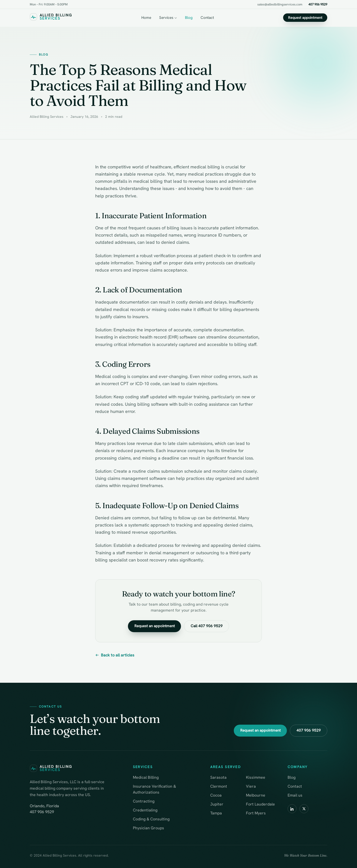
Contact (207, 18)
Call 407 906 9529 (207, 626)
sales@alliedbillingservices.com (280, 4)
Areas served (226, 767)
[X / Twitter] (304, 809)
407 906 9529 (318, 4)
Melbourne (256, 795)
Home (146, 18)
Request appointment (305, 18)
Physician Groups (149, 828)
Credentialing (145, 810)
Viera (251, 786)
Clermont (219, 786)
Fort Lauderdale (260, 804)
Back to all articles (115, 655)
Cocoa (216, 795)
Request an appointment (154, 626)
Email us (295, 795)
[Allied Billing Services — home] (51, 18)
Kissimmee (256, 777)
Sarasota (218, 777)
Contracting (144, 801)
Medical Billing (146, 777)
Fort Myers (256, 813)
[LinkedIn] (292, 809)
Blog (189, 18)
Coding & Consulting (151, 819)
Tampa (216, 813)
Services (168, 18)
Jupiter (217, 804)
